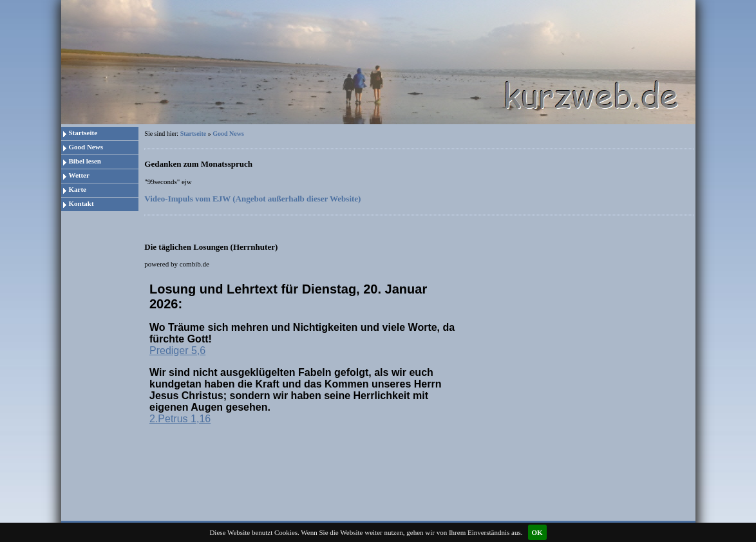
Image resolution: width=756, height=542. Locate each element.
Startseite (83, 133)
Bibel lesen (85, 161)
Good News (86, 147)
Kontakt (81, 203)
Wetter (79, 175)
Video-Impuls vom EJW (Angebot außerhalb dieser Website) (252, 199)
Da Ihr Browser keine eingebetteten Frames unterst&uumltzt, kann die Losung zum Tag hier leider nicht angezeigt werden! (305, 357)
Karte (78, 189)
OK (537, 532)
